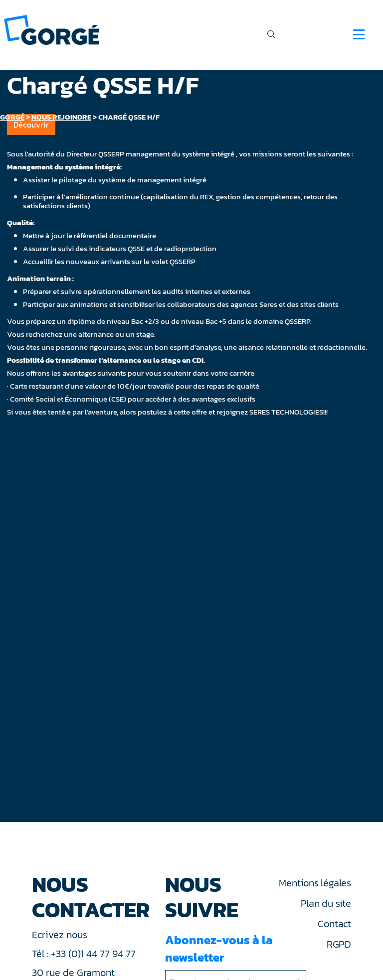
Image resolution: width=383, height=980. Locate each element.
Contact (334, 924)
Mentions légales (315, 883)
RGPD (339, 944)
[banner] (52, 29)
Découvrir (31, 125)
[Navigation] (359, 34)
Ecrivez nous (61, 935)
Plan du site (326, 903)
